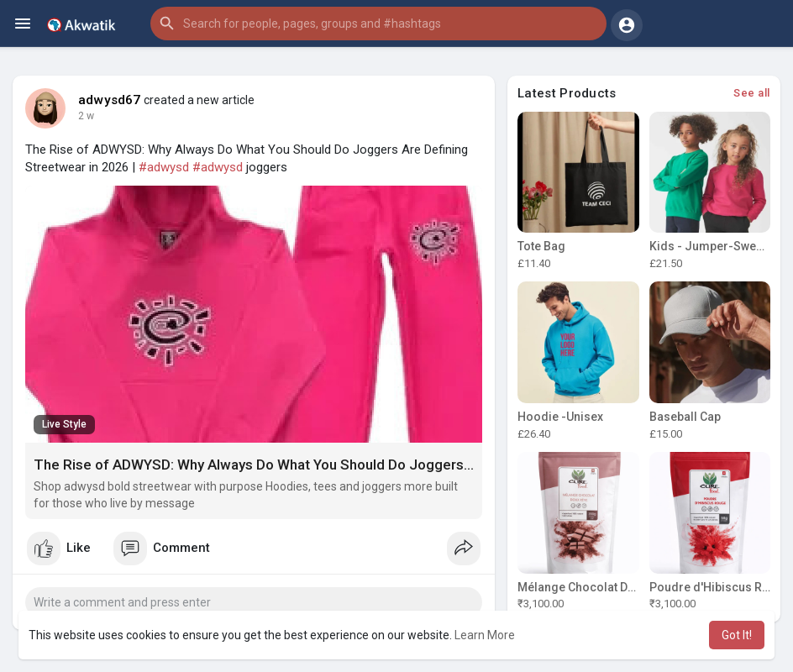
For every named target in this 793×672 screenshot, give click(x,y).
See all (752, 93)
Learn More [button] (485, 635)
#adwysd (164, 167)
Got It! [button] (737, 635)
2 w (86, 116)
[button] (378, 24)
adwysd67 (110, 100)
